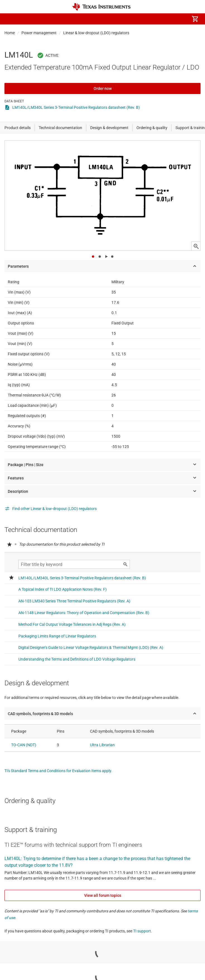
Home (10, 33)
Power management (39, 33)
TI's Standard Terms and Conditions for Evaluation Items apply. (58, 771)
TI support (142, 931)
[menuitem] (148, 19)
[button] (10, 19)
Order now (103, 88)
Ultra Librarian (102, 745)
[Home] (101, 7)
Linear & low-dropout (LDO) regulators (96, 33)
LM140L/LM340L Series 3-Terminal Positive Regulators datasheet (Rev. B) (76, 107)
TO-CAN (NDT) (24, 745)
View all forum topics (103, 895)
